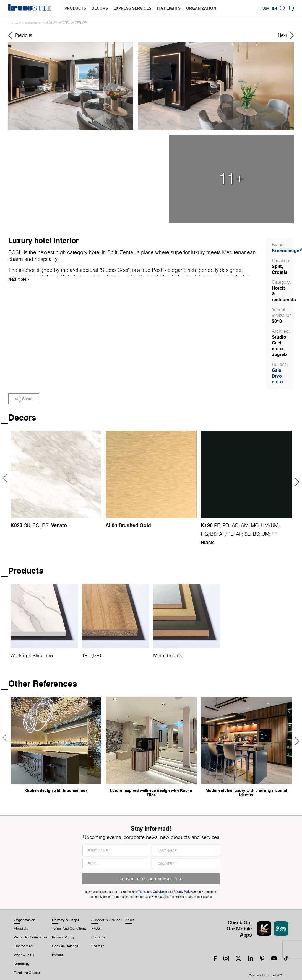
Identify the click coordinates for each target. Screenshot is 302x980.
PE (217, 525)
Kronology (22, 964)
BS (45, 525)
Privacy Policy (63, 937)
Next (295, 482)
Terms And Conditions (69, 929)
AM (245, 525)
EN (274, 8)
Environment (24, 946)
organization (201, 8)
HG (204, 534)
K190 (207, 525)
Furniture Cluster (27, 973)
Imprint (58, 955)
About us (21, 929)
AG (235, 525)
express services (132, 8)
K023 (16, 525)
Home (17, 23)
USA (266, 8)
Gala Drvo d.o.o (277, 376)
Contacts (98, 937)
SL (247, 534)
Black (207, 542)
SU (27, 525)
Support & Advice (106, 920)
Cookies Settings (65, 946)
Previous (7, 478)
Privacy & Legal (65, 920)
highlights (169, 8)
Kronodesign (287, 251)
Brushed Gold (135, 525)
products (75, 8)
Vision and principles (31, 937)
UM (265, 525)
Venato (59, 525)
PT (274, 534)
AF (222, 534)
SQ (36, 525)
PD (226, 525)
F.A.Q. (96, 929)
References (33, 23)
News (130, 920)
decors (100, 8)
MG (255, 525)
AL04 (111, 525)
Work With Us (24, 955)
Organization (25, 920)
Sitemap (98, 946)
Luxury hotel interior (66, 23)
